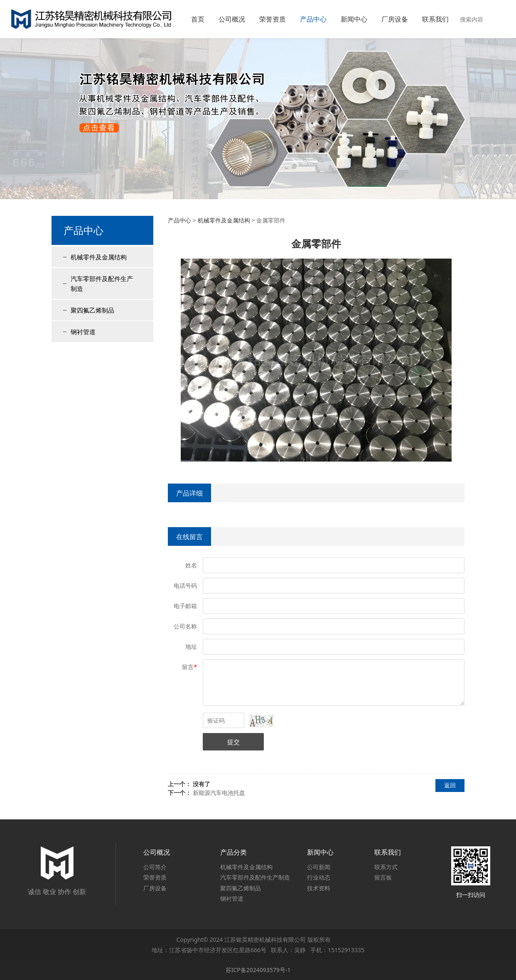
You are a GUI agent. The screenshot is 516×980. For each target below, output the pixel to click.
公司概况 (232, 19)
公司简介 (155, 867)
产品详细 (189, 493)
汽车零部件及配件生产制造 (102, 283)
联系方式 (386, 867)
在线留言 (189, 537)
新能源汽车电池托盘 (219, 793)
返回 (450, 785)
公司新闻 (319, 867)
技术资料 (319, 888)
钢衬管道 (83, 332)
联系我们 (435, 19)
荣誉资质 (273, 19)
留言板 (383, 877)
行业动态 (319, 877)
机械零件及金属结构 (99, 257)
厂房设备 (395, 19)
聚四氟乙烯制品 (92, 310)
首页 (198, 19)
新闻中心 (354, 19)
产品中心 (313, 19)
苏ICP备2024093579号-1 (258, 970)
